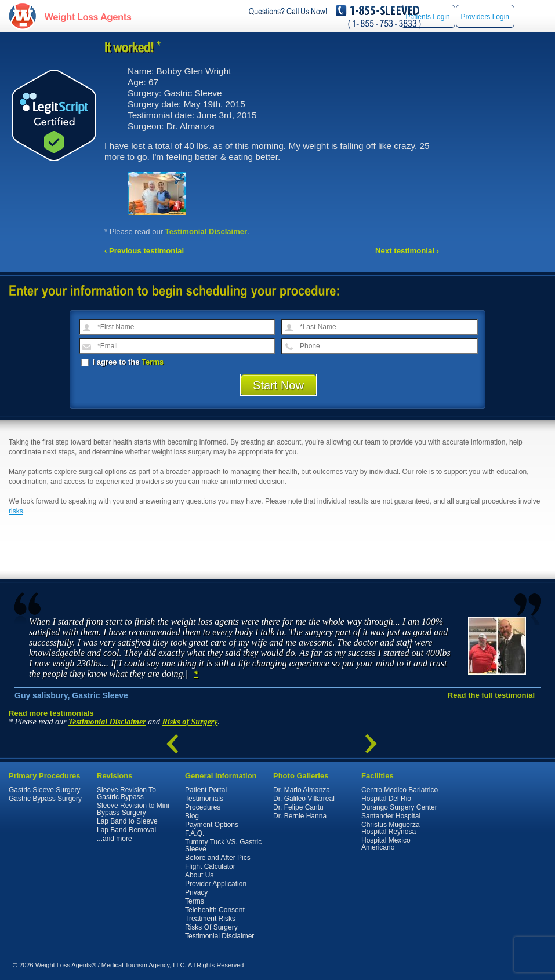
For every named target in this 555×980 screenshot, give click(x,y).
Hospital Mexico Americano (386, 844)
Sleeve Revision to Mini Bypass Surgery (133, 809)
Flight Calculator (210, 866)
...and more (115, 839)
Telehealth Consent (215, 910)
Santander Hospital (391, 816)
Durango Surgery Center (399, 807)
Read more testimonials (51, 713)
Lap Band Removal (126, 830)
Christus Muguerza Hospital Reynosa (391, 828)
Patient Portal (206, 790)
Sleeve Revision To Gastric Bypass (126, 793)
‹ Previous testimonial (144, 251)
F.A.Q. (195, 833)
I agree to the (122, 362)
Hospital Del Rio (386, 799)
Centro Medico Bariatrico (400, 790)
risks (16, 511)
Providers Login (485, 17)
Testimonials (204, 799)
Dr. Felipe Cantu (298, 807)
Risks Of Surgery (211, 927)
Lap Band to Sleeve (127, 821)
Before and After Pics (218, 858)
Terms (153, 362)
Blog (192, 816)
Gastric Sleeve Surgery (44, 790)
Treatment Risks (210, 919)
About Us (199, 875)
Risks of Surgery (190, 722)
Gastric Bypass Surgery (45, 799)
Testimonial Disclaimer (206, 232)
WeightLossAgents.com (88, 17)
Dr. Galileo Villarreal (304, 799)
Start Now (278, 385)
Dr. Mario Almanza (302, 790)
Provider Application (216, 884)
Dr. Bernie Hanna (300, 816)
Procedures (203, 807)
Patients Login (428, 17)
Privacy (196, 892)
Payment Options (212, 825)
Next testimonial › (407, 251)
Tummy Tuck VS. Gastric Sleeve (223, 846)
